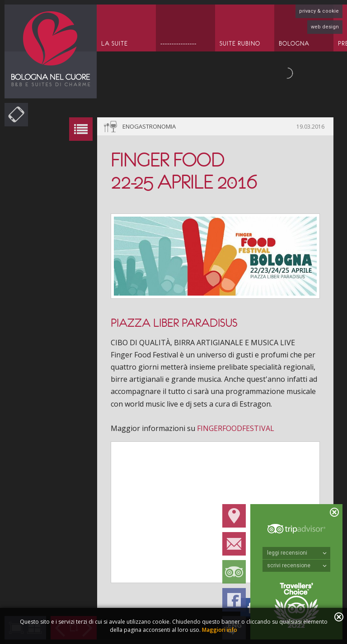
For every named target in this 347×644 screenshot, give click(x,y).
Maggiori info (220, 630)
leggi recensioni (297, 553)
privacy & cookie (319, 11)
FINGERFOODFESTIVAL (236, 428)
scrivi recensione (297, 565)
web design (325, 27)
